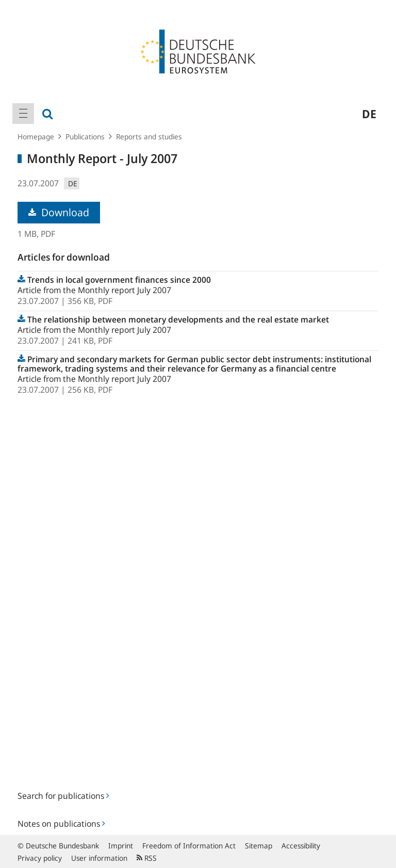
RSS (147, 858)
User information (99, 858)
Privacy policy (40, 858)
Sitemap (259, 846)
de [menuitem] (369, 114)
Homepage (36, 136)
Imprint (121, 846)
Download (59, 212)
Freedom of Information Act (189, 846)
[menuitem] (23, 114)
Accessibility (301, 846)
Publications (85, 136)
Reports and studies (149, 136)
